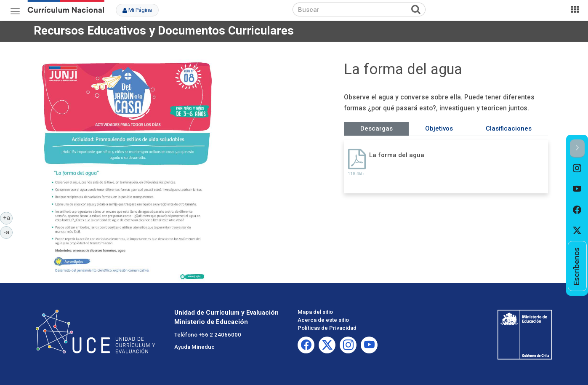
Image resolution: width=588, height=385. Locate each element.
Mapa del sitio (315, 312)
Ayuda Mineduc (194, 347)
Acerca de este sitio (323, 320)
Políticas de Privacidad (327, 328)
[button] (577, 148)
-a (8, 232)
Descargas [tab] (376, 128)
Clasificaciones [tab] (509, 128)
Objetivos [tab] (439, 128)
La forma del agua (397, 155)
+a (8, 217)
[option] (577, 168)
